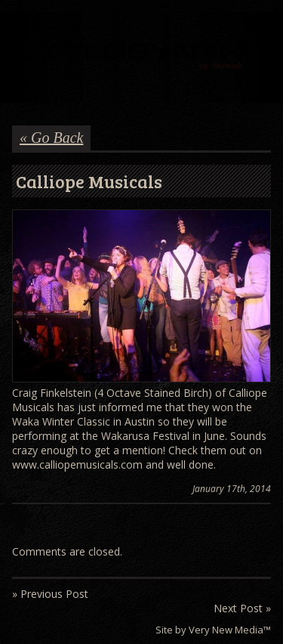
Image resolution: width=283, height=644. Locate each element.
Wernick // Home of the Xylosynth (141, 57)
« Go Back (51, 138)
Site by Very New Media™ (213, 630)
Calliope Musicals (89, 181)
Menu (22, 28)
